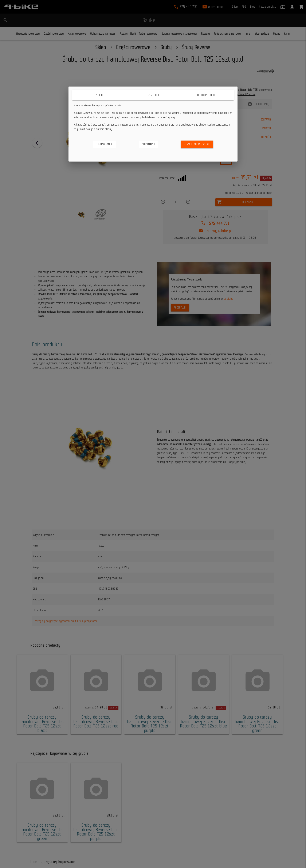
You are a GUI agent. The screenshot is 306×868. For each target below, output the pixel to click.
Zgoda (99, 95)
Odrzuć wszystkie (104, 144)
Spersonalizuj (148, 144)
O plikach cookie (207, 95)
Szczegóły (153, 95)
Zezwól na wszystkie (197, 144)
